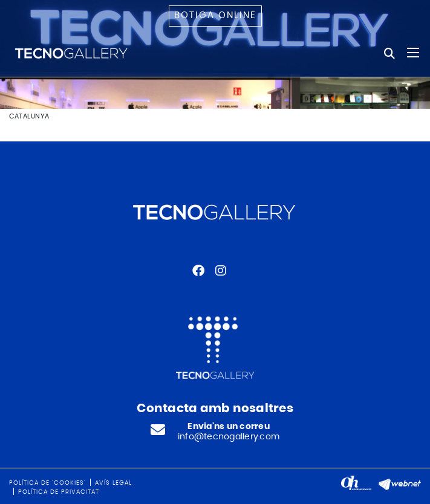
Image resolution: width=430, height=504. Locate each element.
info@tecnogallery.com (229, 437)
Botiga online (215, 15)
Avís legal (113, 483)
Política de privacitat (59, 492)
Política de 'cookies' (47, 483)
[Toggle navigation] (413, 53)
